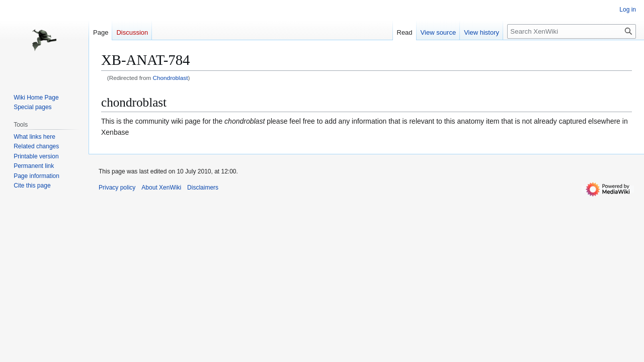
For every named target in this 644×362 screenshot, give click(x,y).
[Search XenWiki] (572, 31)
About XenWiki (161, 188)
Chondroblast (171, 78)
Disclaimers (203, 188)
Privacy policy (117, 188)
